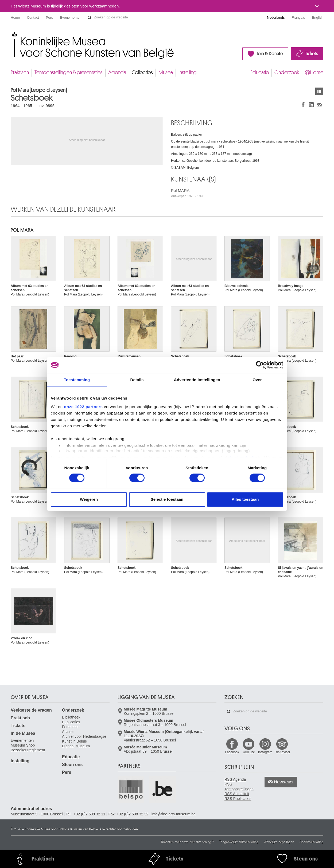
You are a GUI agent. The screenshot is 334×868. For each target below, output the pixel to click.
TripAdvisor (282, 752)
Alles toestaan (245, 500)
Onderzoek (287, 72)
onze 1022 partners (83, 407)
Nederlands (276, 17)
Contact (33, 17)
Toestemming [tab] (77, 380)
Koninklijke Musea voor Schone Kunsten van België (12, 35)
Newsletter (284, 782)
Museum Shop (23, 745)
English (318, 17)
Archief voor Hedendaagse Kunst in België (84, 739)
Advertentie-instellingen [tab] (197, 380)
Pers (50, 17)
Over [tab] (257, 380)
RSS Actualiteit (237, 794)
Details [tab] (137, 380)
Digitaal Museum (76, 746)
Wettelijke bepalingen (279, 842)
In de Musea (23, 733)
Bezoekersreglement (28, 750)
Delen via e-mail (319, 104)
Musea (166, 72)
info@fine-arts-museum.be (174, 814)
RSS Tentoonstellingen (239, 787)
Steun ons (72, 765)
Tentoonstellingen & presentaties (69, 72)
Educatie (260, 72)
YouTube (249, 752)
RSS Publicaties (238, 799)
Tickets (312, 54)
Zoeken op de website (90, 18)
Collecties (142, 72)
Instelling (188, 72)
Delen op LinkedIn (311, 104)
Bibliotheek (71, 717)
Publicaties (71, 722)
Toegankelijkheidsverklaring (239, 842)
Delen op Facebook (303, 104)
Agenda (117, 72)
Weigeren (89, 500)
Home (15, 17)
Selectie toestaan (167, 500)
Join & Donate (270, 54)
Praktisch (20, 72)
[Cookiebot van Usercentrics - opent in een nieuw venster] (260, 365)
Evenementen (71, 17)
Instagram (265, 752)
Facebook (232, 752)
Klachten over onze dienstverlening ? (187, 842)
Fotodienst (71, 727)
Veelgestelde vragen (31, 710)
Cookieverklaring (311, 842)
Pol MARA (188, 193)
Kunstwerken (319, 91)
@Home (314, 72)
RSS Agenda (235, 779)
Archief (68, 732)
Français (298, 17)
